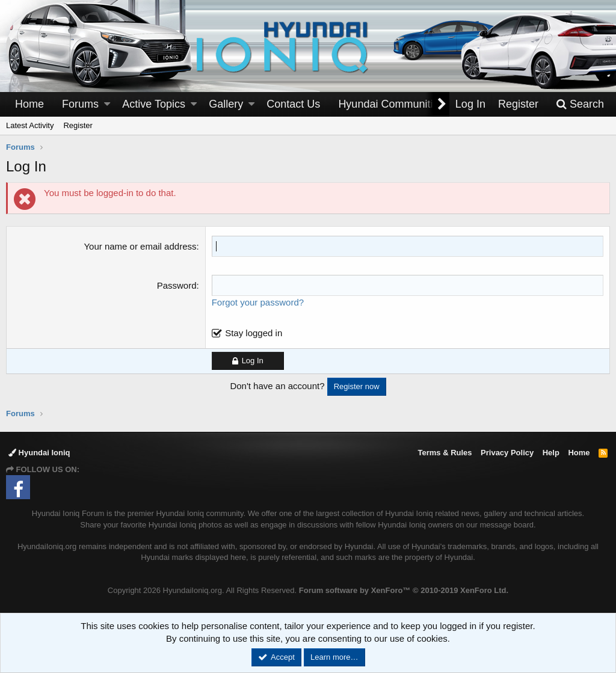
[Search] (580, 104)
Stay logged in (254, 333)
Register (78, 125)
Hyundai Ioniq (39, 453)
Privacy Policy (507, 453)
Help (551, 453)
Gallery (226, 104)
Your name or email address (140, 246)
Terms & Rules (445, 453)
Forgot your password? (258, 302)
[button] (107, 104)
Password (177, 285)
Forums (80, 104)
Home (29, 104)
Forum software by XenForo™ (404, 590)
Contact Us (293, 104)
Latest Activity (30, 125)
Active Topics (154, 104)
